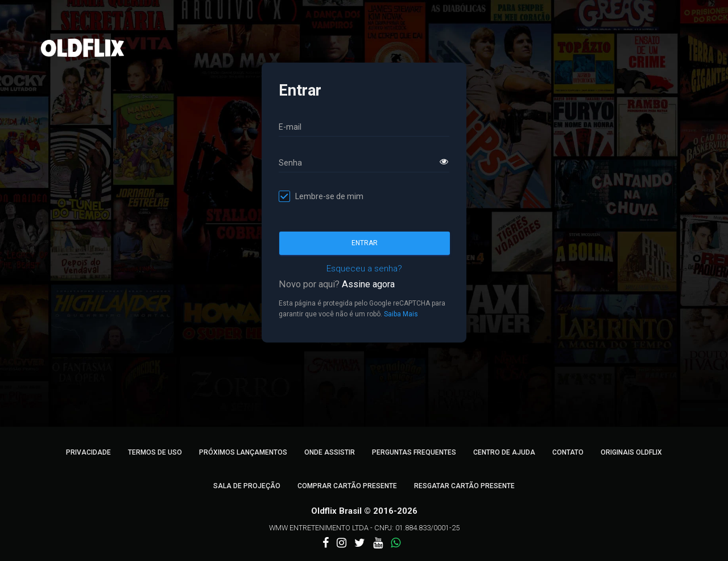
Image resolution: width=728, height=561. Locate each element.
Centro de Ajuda (504, 452)
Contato (568, 452)
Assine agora (368, 284)
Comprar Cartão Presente (347, 486)
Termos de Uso (155, 452)
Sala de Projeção (247, 486)
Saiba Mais (401, 314)
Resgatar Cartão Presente (464, 486)
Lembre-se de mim (329, 196)
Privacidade (88, 452)
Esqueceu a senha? (364, 269)
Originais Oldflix (631, 452)
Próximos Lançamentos (243, 452)
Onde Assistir (330, 452)
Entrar (365, 243)
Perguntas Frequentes (414, 452)
